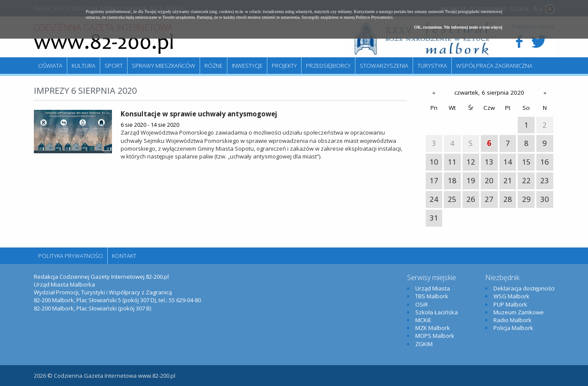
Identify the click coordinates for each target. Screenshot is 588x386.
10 (434, 162)
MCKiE (423, 320)
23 (545, 180)
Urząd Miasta (433, 288)
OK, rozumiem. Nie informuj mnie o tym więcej (458, 27)
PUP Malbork (510, 304)
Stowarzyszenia (384, 66)
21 (508, 180)
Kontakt (124, 256)
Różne (214, 66)
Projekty (284, 66)
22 (526, 180)
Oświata (50, 66)
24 (434, 199)
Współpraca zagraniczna (494, 66)
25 (452, 199)
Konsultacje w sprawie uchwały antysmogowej (199, 114)
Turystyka (432, 66)
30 (545, 199)
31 (434, 218)
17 (434, 180)
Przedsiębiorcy (328, 66)
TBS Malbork (432, 296)
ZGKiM (424, 344)
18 (452, 180)
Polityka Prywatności (71, 256)
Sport (114, 66)
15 (526, 162)
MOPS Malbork (435, 336)
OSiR (422, 304)
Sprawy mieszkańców (164, 66)
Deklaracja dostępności (524, 288)
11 (452, 162)
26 (471, 199)
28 (508, 199)
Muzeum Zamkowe (519, 312)
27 (489, 199)
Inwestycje (247, 66)
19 (471, 180)
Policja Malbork (513, 328)
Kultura (84, 66)
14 (508, 162)
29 (526, 199)
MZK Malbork (433, 328)
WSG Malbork (511, 296)
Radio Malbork (512, 320)
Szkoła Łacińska (437, 312)
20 (489, 180)
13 (489, 162)
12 (471, 162)
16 (545, 162)
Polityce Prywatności (374, 17)
